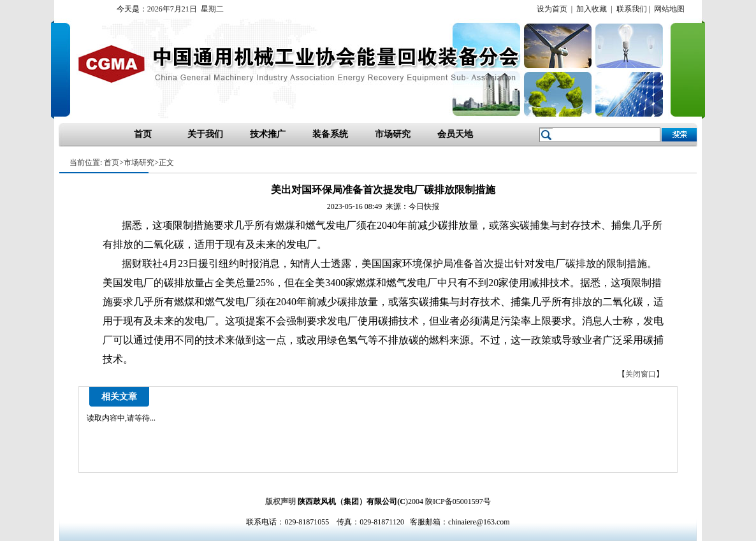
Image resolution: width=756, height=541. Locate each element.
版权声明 (280, 501)
